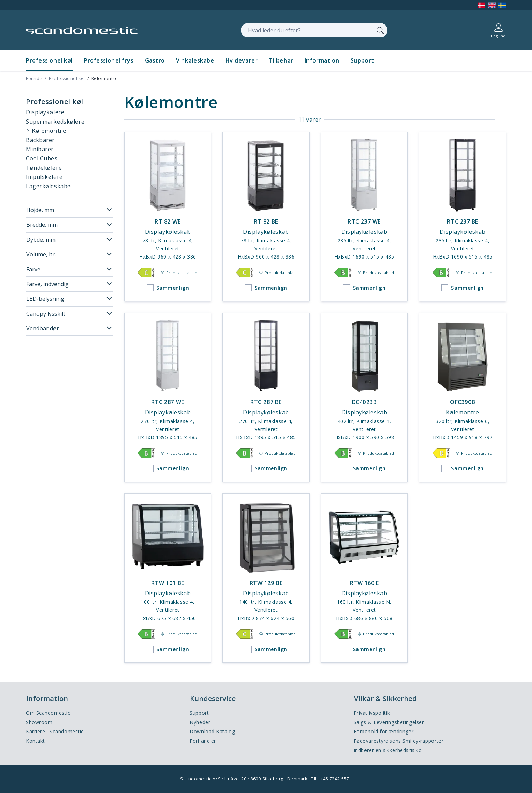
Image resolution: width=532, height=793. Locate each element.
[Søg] (380, 30)
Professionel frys (109, 60)
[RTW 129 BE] (266, 578)
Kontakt (35, 741)
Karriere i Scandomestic (55, 731)
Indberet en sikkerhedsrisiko (388, 750)
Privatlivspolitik (372, 713)
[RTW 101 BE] (168, 578)
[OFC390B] (463, 397)
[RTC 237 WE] (364, 217)
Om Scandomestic (48, 713)
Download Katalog (212, 731)
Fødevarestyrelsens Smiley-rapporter (399, 741)
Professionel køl (49, 60)
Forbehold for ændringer (384, 731)
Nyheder (200, 722)
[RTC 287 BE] (266, 397)
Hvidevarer (242, 60)
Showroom (39, 722)
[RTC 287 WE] (168, 397)
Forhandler (203, 741)
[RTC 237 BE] (463, 217)
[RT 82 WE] (168, 217)
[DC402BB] (364, 397)
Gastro (155, 60)
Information (322, 60)
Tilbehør (281, 60)
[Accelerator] (82, 30)
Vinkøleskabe (195, 60)
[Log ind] (498, 30)
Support (362, 60)
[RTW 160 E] (364, 578)
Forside (34, 78)
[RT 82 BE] (266, 217)
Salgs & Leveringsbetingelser (389, 722)
